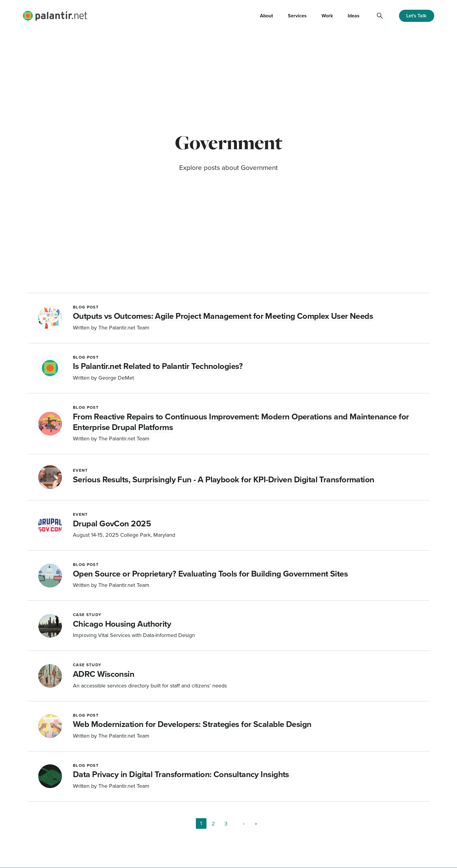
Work (327, 16)
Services (297, 16)
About (266, 16)
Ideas (354, 16)
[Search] (380, 16)
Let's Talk (416, 16)
